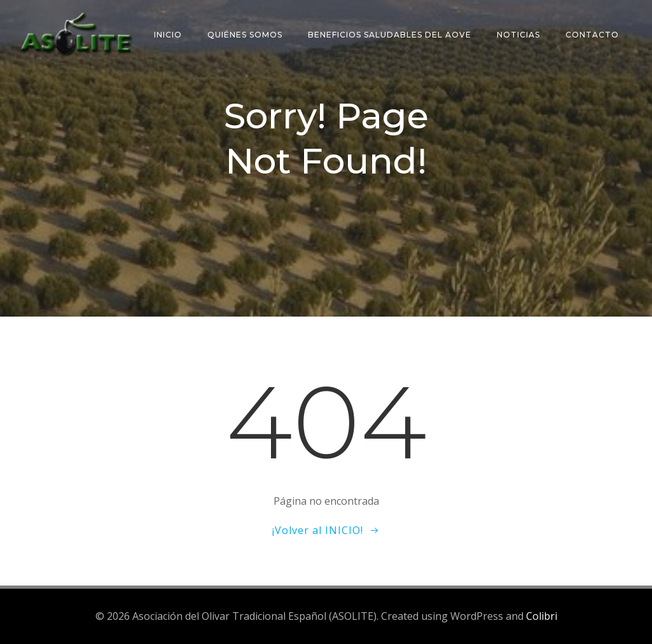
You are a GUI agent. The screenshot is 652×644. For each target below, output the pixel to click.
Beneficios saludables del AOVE (390, 35)
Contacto (592, 35)
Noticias (518, 35)
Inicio (168, 35)
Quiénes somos (245, 35)
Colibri (542, 616)
